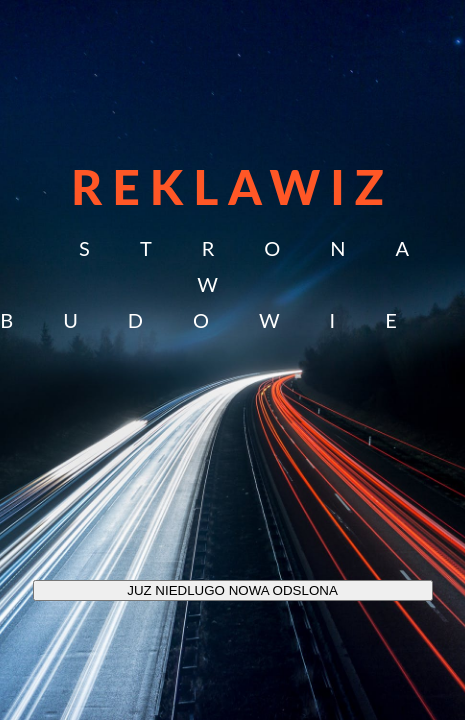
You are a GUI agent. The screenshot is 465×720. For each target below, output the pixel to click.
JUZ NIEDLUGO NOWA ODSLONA (232, 590)
